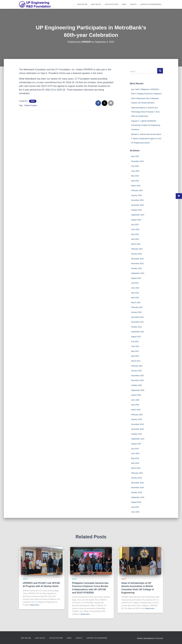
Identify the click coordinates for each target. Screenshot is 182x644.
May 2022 (135, 293)
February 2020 (137, 415)
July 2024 (135, 166)
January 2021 (137, 371)
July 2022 (135, 283)
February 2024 (137, 190)
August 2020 (136, 395)
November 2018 (138, 488)
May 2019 (135, 458)
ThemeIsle (159, 638)
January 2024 (137, 195)
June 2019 (135, 453)
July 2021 (135, 341)
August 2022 (136, 278)
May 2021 (135, 351)
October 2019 (137, 434)
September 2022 (138, 273)
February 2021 (137, 366)
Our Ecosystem (111, 4)
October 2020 (137, 385)
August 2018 (136, 502)
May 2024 (135, 176)
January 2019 (137, 478)
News (124, 4)
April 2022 (135, 298)
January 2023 (137, 254)
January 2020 (137, 419)
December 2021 (138, 317)
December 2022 (138, 259)
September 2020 (138, 390)
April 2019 (135, 463)
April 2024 (135, 181)
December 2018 (138, 483)
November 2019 (138, 429)
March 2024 (136, 186)
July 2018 (135, 507)
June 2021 (135, 346)
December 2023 (138, 200)
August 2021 (136, 337)
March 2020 (136, 410)
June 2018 (135, 512)
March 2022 (136, 303)
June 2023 (135, 229)
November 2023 (138, 205)
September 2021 (138, 332)
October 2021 (137, 327)
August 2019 (136, 444)
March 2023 (136, 244)
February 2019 (137, 473)
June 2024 (135, 171)
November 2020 (138, 380)
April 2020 (135, 405)
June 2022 (135, 288)
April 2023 (135, 239)
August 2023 (136, 220)
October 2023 (137, 210)
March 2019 (136, 468)
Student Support (31, 105)
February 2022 (137, 307)
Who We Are (82, 4)
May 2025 (135, 156)
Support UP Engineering (151, 4)
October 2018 (137, 492)
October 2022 (137, 268)
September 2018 (138, 497)
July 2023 (135, 225)
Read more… (35, 605)
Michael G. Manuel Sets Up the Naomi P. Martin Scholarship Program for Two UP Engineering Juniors (146, 139)
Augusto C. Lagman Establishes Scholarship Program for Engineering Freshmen (146, 125)
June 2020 (135, 400)
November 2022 (138, 264)
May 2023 (135, 234)
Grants (133, 4)
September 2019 (138, 439)
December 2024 (138, 161)
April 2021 (135, 356)
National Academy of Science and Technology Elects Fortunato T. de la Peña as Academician (145, 112)
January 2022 (137, 312)
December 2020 (138, 376)
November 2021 (138, 322)
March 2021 (136, 361)
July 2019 (135, 449)
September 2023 (138, 215)
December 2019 (138, 424)
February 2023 (137, 249)
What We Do (96, 4)
